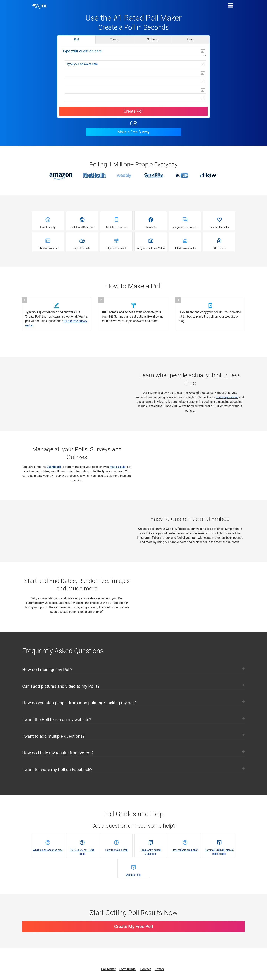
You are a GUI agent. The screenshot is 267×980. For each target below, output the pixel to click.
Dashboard (54, 467)
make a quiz (118, 467)
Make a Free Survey (134, 132)
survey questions (227, 397)
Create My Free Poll (133, 935)
